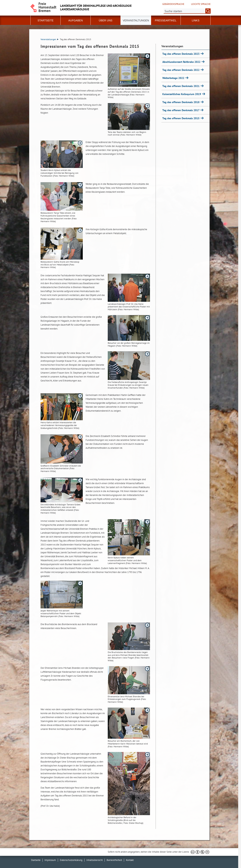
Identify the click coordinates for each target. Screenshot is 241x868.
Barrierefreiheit (114, 860)
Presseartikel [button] (166, 20)
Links (196, 20)
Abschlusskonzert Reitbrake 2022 (182, 62)
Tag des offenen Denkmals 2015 (181, 118)
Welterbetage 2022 (174, 78)
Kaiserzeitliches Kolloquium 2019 (182, 94)
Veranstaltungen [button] (136, 20)
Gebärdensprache (173, 4)
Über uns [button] (105, 20)
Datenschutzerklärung (71, 860)
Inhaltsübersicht (95, 860)
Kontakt (130, 860)
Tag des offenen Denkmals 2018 (181, 102)
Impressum (50, 860)
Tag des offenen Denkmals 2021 (181, 86)
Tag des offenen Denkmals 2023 (181, 54)
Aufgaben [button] (76, 20)
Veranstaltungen (49, 39)
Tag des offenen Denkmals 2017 (181, 110)
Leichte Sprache (201, 4)
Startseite (46, 20)
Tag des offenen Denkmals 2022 (181, 70)
